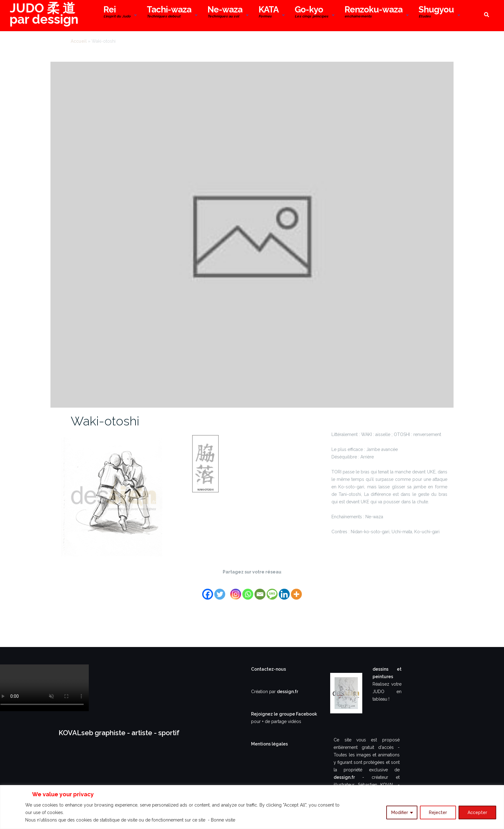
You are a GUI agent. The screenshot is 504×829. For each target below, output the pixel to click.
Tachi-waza (169, 13)
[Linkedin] (284, 590)
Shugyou (436, 13)
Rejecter (438, 812)
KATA (269, 13)
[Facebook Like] (229, 586)
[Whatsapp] (248, 590)
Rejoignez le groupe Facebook (284, 714)
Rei (117, 13)
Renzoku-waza (373, 13)
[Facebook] (208, 590)
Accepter (477, 812)
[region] (252, 807)
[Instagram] (236, 590)
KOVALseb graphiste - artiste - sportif (119, 733)
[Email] (260, 590)
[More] (296, 590)
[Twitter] (220, 590)
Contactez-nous (269, 669)
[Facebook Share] (227, 586)
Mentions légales (269, 744)
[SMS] (272, 590)
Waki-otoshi (105, 421)
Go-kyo (311, 13)
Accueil (79, 41)
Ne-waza (225, 13)
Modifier (400, 812)
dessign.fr (288, 692)
